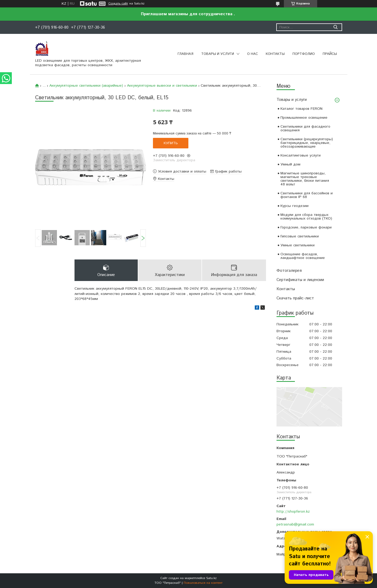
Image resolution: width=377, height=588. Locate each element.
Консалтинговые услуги (301, 155)
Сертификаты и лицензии (300, 280)
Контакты (275, 54)
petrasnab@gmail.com (295, 524)
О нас (253, 54)
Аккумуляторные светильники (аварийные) (86, 86)
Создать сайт (118, 4)
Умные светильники (298, 245)
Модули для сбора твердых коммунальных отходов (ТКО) (306, 217)
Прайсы (330, 54)
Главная (185, 54)
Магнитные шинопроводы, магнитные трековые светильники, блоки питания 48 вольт (305, 179)
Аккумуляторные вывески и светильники (162, 86)
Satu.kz (211, 578)
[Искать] (336, 27)
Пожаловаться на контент (203, 583)
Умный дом (290, 164)
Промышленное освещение (304, 118)
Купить (171, 143)
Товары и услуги (218, 54)
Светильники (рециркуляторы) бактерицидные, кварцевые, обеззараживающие (307, 143)
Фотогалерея (289, 271)
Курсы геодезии (294, 206)
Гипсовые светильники (300, 236)
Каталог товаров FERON (301, 109)
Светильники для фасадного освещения (305, 128)
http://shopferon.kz (293, 512)
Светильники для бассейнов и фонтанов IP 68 (307, 195)
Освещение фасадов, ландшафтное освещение (303, 256)
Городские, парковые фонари (306, 227)
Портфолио (304, 54)
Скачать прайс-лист (295, 298)
